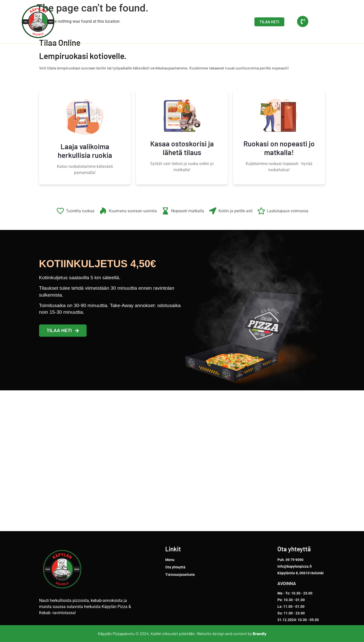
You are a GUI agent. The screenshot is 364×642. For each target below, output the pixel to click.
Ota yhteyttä (223, 22)
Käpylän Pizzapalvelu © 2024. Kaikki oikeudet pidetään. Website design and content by (182, 633)
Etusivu (171, 22)
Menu (195, 22)
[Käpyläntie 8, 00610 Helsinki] (182, 461)
